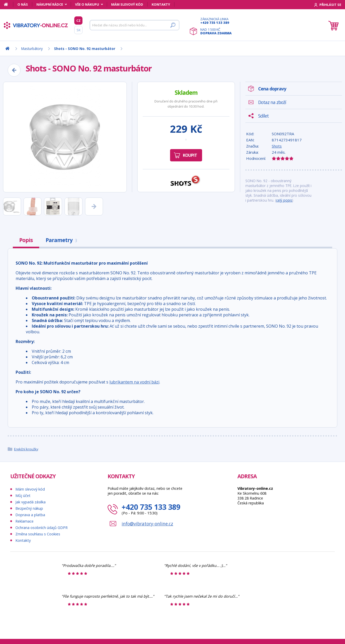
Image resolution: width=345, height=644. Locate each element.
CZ (79, 20)
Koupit (190, 155)
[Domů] (9, 4)
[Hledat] (134, 25)
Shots (277, 146)
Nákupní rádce (50, 4)
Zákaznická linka (216, 21)
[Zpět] (14, 70)
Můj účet (23, 496)
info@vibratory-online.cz (147, 524)
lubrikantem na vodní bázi (134, 382)
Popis (26, 240)
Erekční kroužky (26, 449)
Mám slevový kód (127, 4)
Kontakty (161, 4)
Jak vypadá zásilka (30, 502)
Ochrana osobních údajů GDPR (41, 528)
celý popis (284, 200)
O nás (23, 4)
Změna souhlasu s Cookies (38, 534)
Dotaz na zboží (272, 102)
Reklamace (24, 521)
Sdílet (263, 116)
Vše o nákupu (87, 4)
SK (79, 30)
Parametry (61, 240)
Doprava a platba (30, 515)
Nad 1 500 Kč (216, 31)
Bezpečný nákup (29, 508)
